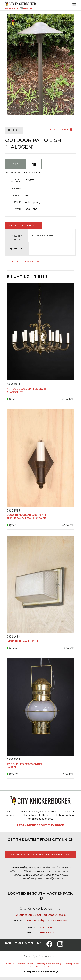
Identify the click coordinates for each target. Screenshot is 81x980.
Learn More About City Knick (41, 825)
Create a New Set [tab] (24, 225)
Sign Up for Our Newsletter (40, 854)
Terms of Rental (25, 964)
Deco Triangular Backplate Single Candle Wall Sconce (27, 517)
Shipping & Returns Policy (49, 964)
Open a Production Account (42, 967)
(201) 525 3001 (12, 8)
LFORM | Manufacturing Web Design (41, 972)
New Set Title (17, 238)
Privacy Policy (72, 964)
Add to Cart (25, 261)
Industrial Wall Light (22, 641)
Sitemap (10, 964)
